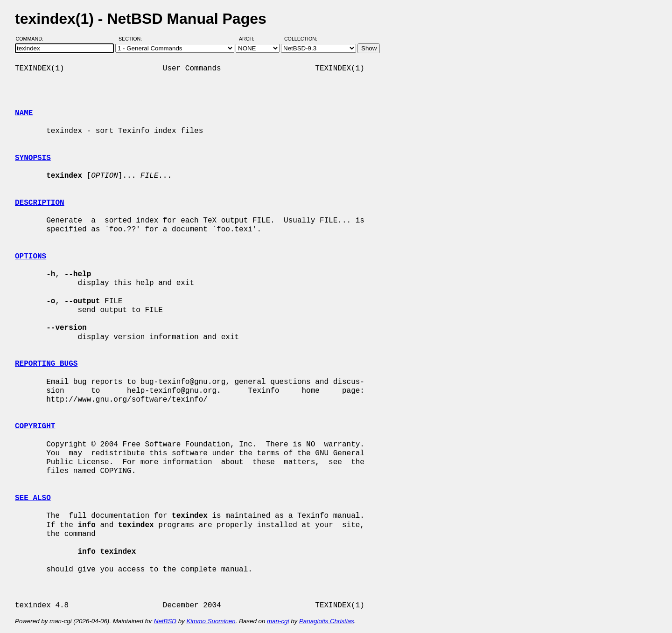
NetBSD (165, 621)
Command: (32, 39)
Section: (132, 39)
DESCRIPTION (40, 203)
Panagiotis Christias (327, 621)
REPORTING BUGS (46, 364)
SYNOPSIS (33, 158)
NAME (24, 113)
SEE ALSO (33, 498)
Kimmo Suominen (211, 621)
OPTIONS (31, 257)
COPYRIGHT (35, 426)
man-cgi (278, 621)
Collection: (301, 39)
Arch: (251, 39)
